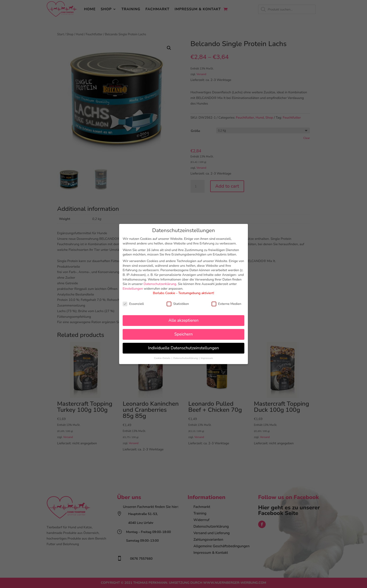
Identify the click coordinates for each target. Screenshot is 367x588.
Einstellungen (133, 289)
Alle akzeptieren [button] (183, 320)
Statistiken (178, 304)
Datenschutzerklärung (160, 284)
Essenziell (133, 304)
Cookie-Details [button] (163, 358)
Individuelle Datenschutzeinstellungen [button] (183, 348)
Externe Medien (226, 304)
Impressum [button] (207, 358)
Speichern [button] (183, 334)
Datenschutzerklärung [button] (186, 358)
